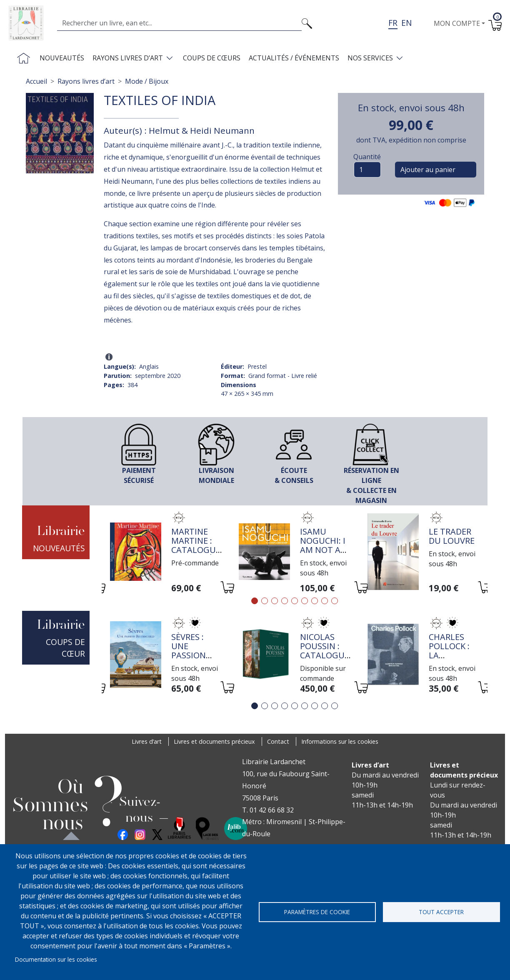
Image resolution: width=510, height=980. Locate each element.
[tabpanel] (166, 553)
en (406, 23)
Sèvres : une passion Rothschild (197, 651)
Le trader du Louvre (452, 536)
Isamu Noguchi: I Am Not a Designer (323, 545)
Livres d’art (147, 741)
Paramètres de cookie (317, 912)
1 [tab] (255, 601)
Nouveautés (62, 58)
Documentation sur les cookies (56, 959)
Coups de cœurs (212, 58)
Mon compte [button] (457, 23)
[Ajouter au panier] (227, 589)
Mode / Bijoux (147, 81)
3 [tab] (275, 601)
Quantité (367, 157)
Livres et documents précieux (214, 741)
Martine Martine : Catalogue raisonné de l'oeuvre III (196, 554)
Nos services (370, 58)
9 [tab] (335, 601)
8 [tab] (325, 601)
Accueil (36, 81)
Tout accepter (441, 912)
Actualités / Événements (294, 58)
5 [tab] (295, 601)
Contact (278, 741)
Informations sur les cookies (340, 741)
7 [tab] (315, 601)
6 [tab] (305, 601)
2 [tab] (265, 601)
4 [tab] (285, 601)
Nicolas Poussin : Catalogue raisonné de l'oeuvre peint (325, 660)
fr (393, 23)
